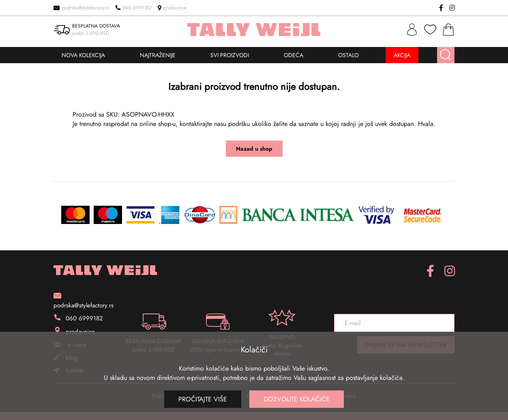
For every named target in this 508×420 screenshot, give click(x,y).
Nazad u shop (254, 149)
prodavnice (172, 8)
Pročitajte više (203, 399)
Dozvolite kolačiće (297, 399)
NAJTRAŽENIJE (158, 55)
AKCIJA (402, 55)
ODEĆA (294, 55)
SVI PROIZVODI (230, 55)
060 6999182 (134, 8)
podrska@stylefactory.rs (81, 8)
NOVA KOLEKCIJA (83, 55)
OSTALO (348, 55)
